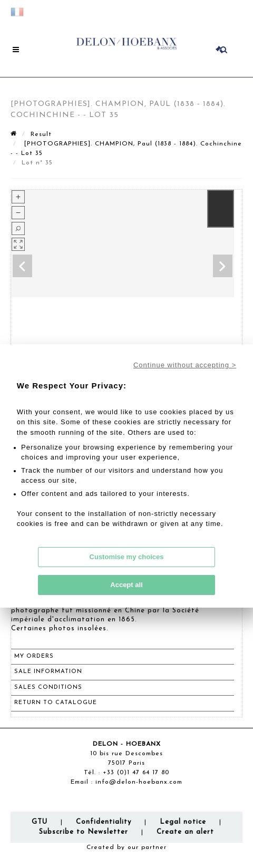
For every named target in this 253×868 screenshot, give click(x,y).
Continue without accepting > (185, 365)
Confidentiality (104, 822)
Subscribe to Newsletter (84, 832)
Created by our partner (126, 847)
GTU (40, 822)
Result (41, 134)
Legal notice (183, 822)
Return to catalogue (56, 703)
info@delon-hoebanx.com (139, 782)
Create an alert (185, 832)
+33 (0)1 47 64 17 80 (136, 773)
